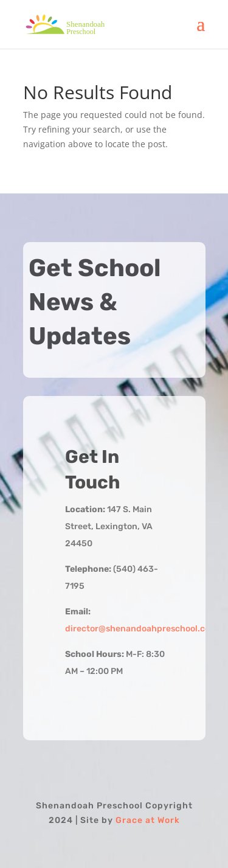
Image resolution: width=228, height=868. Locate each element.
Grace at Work (148, 820)
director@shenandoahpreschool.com (141, 629)
